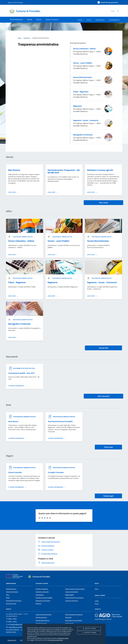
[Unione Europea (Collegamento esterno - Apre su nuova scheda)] (15, 577)
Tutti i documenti (103, 396)
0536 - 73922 (12, 619)
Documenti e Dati (11, 604)
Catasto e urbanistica (42, 589)
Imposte (80, 20)
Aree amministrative (12, 592)
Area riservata (69, 623)
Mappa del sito (12, 640)
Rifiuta (89, 629)
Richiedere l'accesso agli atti (100, 170)
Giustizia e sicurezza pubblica (44, 598)
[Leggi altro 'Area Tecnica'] (17, 438)
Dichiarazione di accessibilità (73, 620)
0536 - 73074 (12, 621)
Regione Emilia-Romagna (15, 2)
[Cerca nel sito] (118, 11)
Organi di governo (11, 589)
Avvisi (97, 589)
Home (20, 38)
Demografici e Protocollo (83, 135)
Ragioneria (77, 106)
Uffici (8, 595)
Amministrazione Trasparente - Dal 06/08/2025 (64, 171)
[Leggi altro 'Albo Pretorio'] (13, 192)
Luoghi (97, 601)
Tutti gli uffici (103, 348)
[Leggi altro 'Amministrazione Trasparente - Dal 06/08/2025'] (53, 192)
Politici (8, 598)
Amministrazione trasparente (74, 615)
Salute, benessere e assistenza (74, 598)
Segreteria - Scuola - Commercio (86, 120)
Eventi (97, 604)
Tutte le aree (108, 447)
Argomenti (27, 38)
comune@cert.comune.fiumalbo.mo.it (20, 627)
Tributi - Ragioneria (81, 92)
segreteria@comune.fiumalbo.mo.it (21, 624)
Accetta (89, 633)
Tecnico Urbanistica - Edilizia (84, 49)
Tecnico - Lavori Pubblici (83, 63)
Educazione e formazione (43, 601)
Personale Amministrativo (14, 601)
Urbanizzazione (100, 20)
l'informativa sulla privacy (55, 640)
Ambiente (38, 604)
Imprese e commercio (71, 601)
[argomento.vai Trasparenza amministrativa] (23, 237)
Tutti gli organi (108, 496)
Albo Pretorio (14, 170)
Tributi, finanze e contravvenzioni (75, 589)
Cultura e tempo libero (72, 592)
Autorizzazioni (40, 595)
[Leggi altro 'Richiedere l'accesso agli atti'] (92, 192)
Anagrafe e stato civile (42, 592)
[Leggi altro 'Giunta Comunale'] (17, 487)
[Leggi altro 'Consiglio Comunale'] (57, 487)
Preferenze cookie (63, 638)
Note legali (68, 617)
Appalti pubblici (69, 595)
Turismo (89, 20)
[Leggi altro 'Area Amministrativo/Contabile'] (57, 438)
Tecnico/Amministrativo (83, 77)
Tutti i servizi (103, 203)
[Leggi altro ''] (13, 255)
